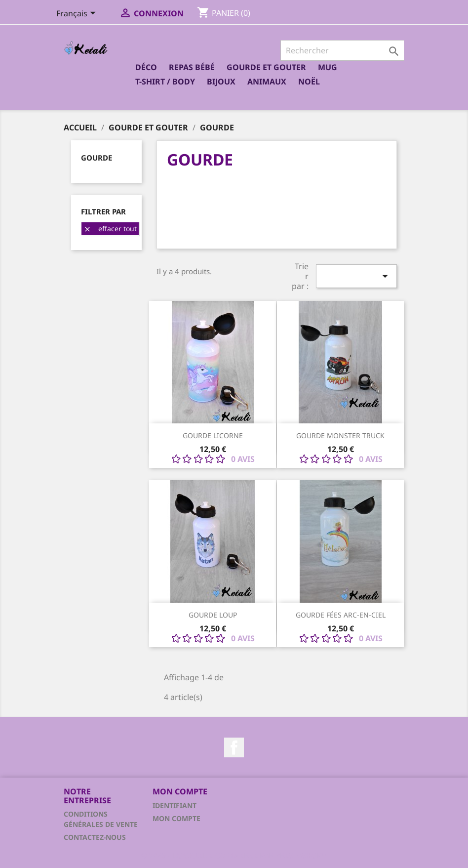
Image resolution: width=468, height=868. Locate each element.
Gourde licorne (213, 435)
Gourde (97, 158)
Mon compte (176, 818)
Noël (309, 82)
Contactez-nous (95, 837)
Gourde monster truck (340, 435)
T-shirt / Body (165, 82)
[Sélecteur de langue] (78, 14)
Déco (146, 67)
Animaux (267, 82)
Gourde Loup (213, 615)
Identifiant (175, 806)
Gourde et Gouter (266, 67)
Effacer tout (110, 228)
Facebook (234, 747)
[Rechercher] (342, 50)
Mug (328, 67)
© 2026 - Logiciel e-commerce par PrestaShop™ (234, 855)
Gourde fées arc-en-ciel (341, 615)
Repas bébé (192, 67)
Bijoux (221, 82)
